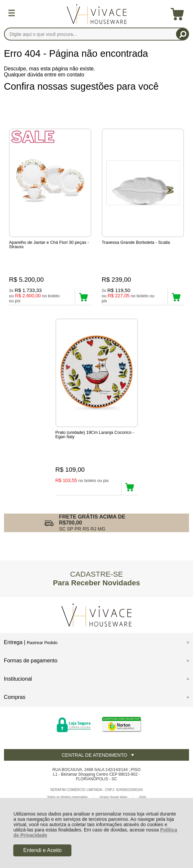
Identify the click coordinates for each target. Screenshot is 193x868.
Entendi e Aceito (43, 850)
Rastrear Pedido (42, 643)
